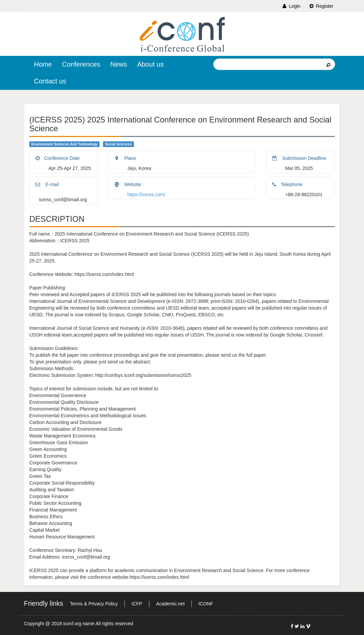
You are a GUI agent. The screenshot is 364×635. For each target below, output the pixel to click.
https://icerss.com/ (147, 195)
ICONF (206, 604)
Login (291, 6)
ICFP (137, 604)
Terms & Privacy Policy (94, 604)
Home (43, 64)
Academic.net (170, 604)
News (119, 64)
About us (151, 64)
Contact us (50, 81)
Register (321, 6)
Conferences (81, 64)
